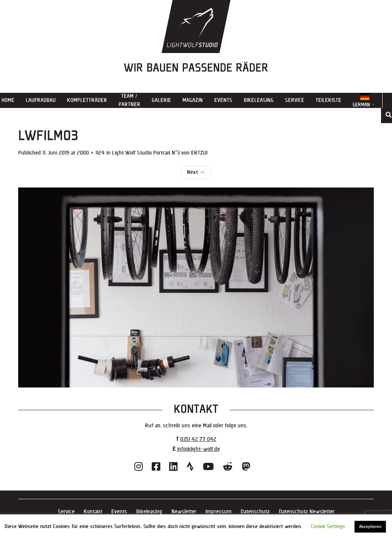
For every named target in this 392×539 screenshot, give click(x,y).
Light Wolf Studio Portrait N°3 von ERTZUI (160, 153)
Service (295, 100)
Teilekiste (328, 100)
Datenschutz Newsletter (307, 512)
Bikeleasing (259, 100)
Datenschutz (255, 512)
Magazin (193, 100)
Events (223, 100)
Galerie (161, 100)
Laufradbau (41, 100)
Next (196, 172)
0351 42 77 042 (198, 439)
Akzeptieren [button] (370, 527)
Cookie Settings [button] (328, 527)
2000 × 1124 (91, 153)
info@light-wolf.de (198, 449)
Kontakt (93, 512)
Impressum (219, 512)
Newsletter (184, 512)
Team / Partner (129, 100)
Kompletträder (87, 100)
